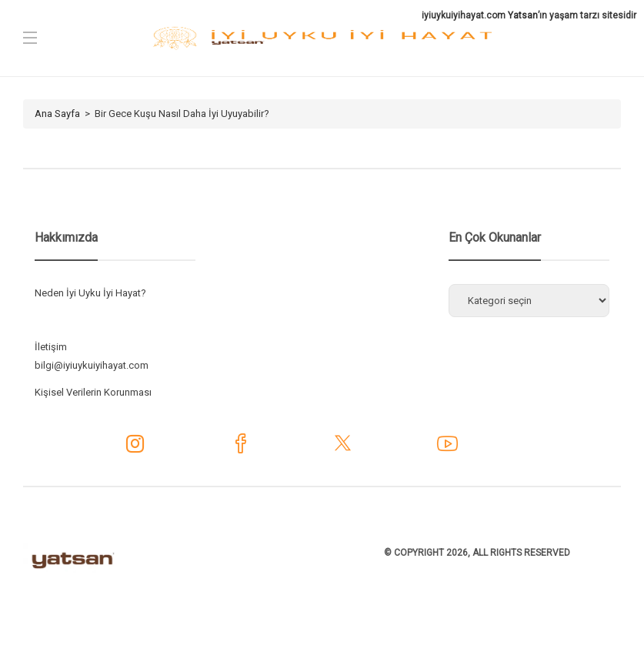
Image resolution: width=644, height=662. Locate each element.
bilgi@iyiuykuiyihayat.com (92, 365)
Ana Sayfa (57, 114)
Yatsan (523, 15)
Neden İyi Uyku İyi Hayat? (90, 293)
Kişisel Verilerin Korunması (93, 392)
